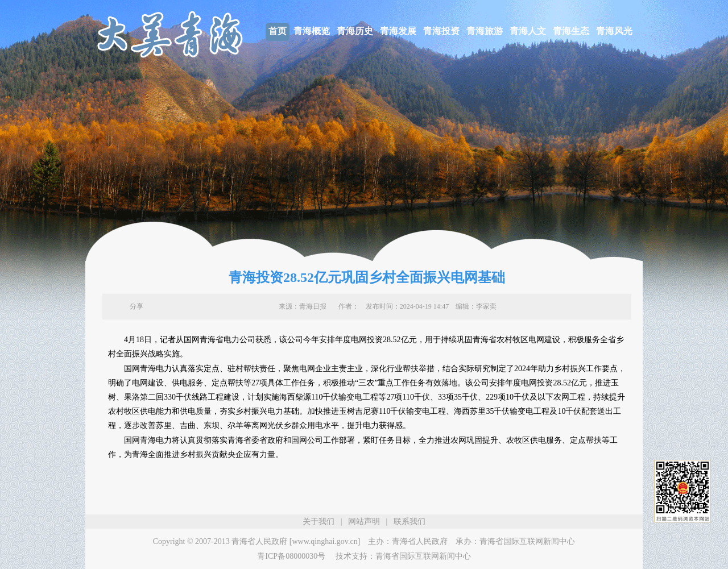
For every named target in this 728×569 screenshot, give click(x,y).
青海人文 (528, 31)
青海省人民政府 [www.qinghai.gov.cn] (296, 541)
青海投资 (441, 31)
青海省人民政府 (420, 541)
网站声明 (364, 522)
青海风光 (614, 31)
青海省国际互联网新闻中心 (527, 541)
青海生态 (571, 31)
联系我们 (409, 522)
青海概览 (312, 31)
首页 (278, 31)
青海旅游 (485, 31)
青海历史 (355, 31)
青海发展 (398, 31)
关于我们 (318, 522)
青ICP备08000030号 (291, 556)
